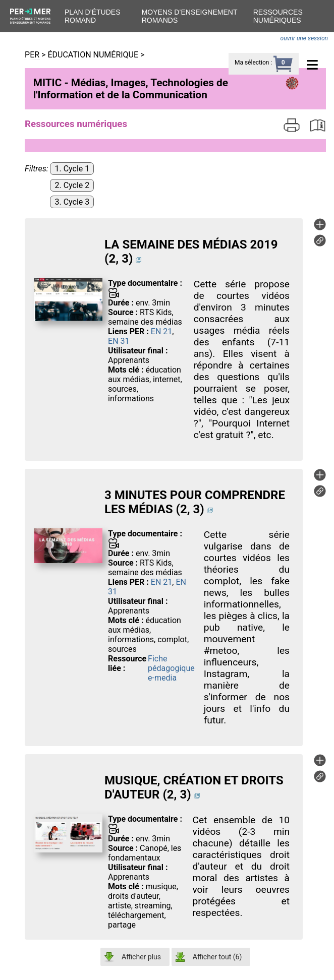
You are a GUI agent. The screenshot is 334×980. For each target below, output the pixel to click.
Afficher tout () (217, 957)
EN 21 (161, 331)
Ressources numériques (278, 16)
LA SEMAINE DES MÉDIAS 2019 (191, 244)
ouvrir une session (304, 38)
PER (32, 55)
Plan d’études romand (92, 16)
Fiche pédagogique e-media (171, 668)
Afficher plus (141, 957)
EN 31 (119, 341)
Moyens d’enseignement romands (190, 16)
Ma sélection (252, 63)
